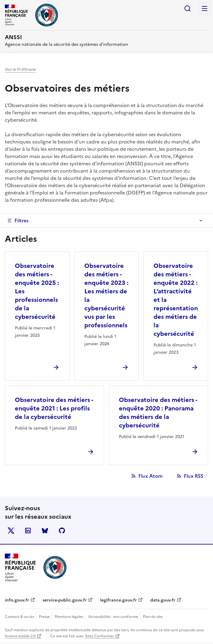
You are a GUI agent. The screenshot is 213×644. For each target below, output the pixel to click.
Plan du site (153, 617)
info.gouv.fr (17, 600)
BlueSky (45, 531)
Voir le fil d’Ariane (20, 69)
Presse (45, 617)
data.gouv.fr (163, 600)
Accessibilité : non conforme (114, 617)
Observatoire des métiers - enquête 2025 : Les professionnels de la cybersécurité (37, 291)
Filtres (22, 221)
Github (62, 531)
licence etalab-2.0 (20, 636)
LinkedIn (28, 531)
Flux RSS (194, 476)
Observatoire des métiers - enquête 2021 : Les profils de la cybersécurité (54, 408)
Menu (205, 8)
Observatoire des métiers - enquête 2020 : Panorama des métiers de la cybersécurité (158, 413)
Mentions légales (69, 617)
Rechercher (188, 8)
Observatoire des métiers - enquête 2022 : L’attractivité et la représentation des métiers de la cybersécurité (176, 300)
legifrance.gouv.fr (118, 600)
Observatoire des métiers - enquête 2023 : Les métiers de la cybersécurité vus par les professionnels (106, 295)
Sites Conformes (99, 636)
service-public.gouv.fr (65, 600)
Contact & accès (20, 617)
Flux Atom (150, 476)
